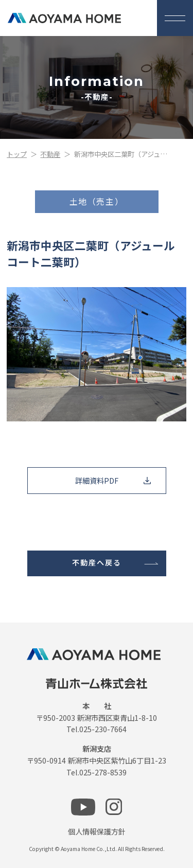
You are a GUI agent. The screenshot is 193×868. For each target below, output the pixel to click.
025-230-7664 (103, 729)
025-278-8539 (103, 772)
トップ (17, 154)
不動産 (50, 154)
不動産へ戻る (97, 563)
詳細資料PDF (97, 480)
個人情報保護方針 (97, 831)
